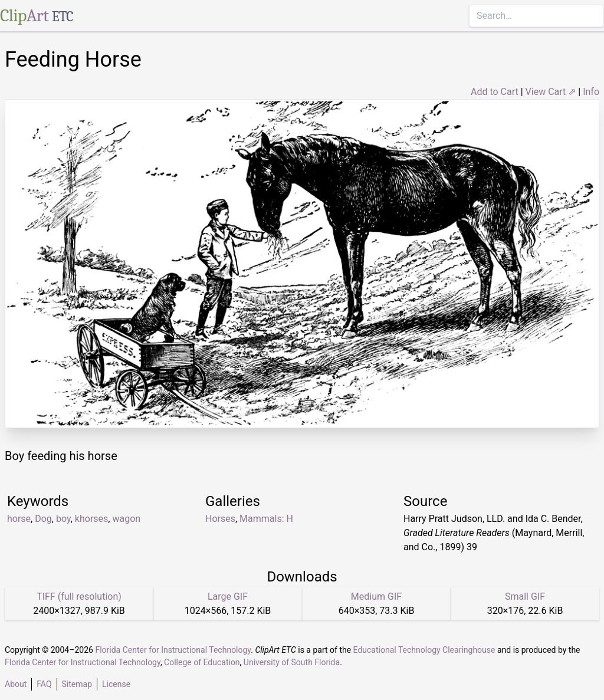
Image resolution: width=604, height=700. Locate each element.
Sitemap (77, 684)
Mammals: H (266, 519)
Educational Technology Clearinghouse (424, 650)
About (16, 684)
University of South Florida (292, 662)
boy (63, 519)
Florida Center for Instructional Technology (173, 650)
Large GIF (228, 597)
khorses (91, 519)
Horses (220, 519)
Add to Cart (495, 92)
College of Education (202, 662)
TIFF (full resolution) (79, 597)
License (116, 684)
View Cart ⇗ (551, 92)
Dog (43, 519)
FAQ (44, 684)
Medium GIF (376, 597)
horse (19, 519)
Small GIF (525, 597)
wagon (126, 519)
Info (591, 92)
